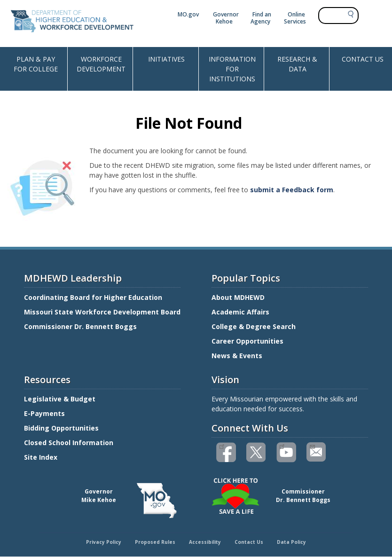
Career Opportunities (247, 341)
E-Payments (44, 413)
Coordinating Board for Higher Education (94, 297)
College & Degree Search (255, 326)
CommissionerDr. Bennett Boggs (303, 496)
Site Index (42, 457)
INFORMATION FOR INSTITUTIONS (232, 69)
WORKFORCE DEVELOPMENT (101, 64)
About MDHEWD (238, 297)
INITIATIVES (166, 59)
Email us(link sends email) (312, 446)
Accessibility (205, 542)
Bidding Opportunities (62, 428)
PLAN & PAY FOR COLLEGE (36, 64)
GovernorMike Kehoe (99, 496)
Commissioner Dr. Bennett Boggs (80, 326)
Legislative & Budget (61, 399)
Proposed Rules (155, 542)
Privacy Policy (104, 542)
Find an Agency (261, 18)
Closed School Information (69, 443)
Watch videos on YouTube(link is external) (282, 446)
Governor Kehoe (226, 18)
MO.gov (188, 14)
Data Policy (291, 542)
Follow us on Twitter (257, 452)
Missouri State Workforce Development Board (102, 312)
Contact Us (249, 542)
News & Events (237, 356)
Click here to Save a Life (197, 479)
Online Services (295, 18)
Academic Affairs (241, 312)
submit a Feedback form (292, 190)
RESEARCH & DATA (297, 64)
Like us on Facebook (222, 446)
